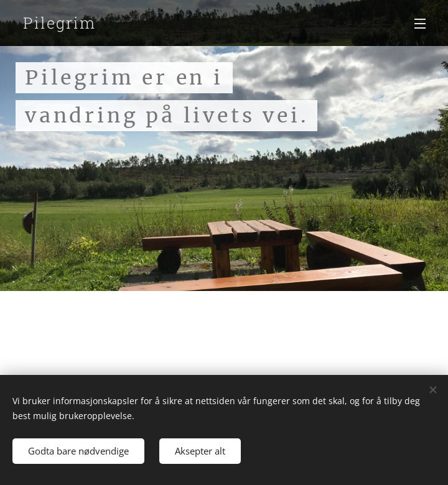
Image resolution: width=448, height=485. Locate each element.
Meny (420, 24)
